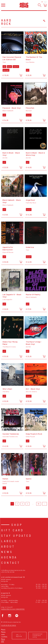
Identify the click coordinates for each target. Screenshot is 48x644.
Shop (17, 525)
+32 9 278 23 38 (8, 572)
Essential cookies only (38, 635)
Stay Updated (16, 535)
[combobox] (35, 21)
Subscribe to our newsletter (13, 609)
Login (45, 2)
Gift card (12, 530)
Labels (9, 541)
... (33, 504)
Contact (11, 563)
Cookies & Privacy (9, 625)
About (8, 546)
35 (39, 504)
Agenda (9, 557)
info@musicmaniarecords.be (13, 570)
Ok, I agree (19, 635)
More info (3, 640)
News (7, 552)
